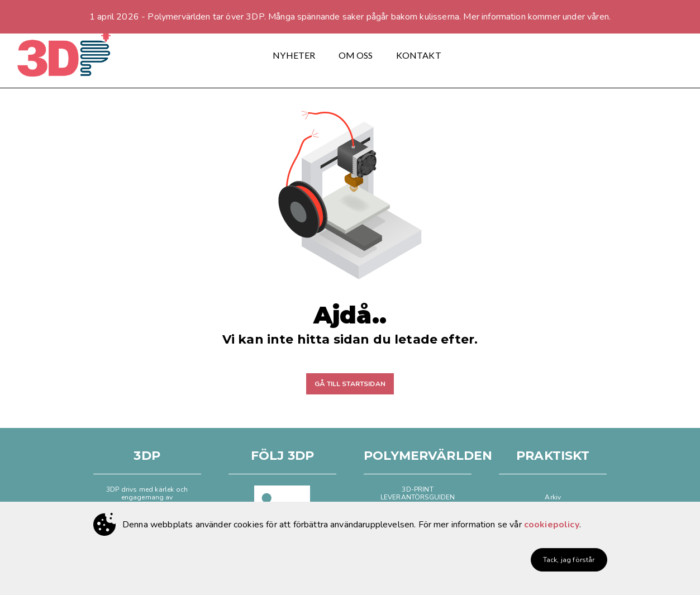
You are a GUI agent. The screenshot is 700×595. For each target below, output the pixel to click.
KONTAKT (419, 55)
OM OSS (356, 55)
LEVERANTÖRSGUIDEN (418, 497)
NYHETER (294, 55)
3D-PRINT (417, 489)
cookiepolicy (552, 525)
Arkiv (553, 497)
